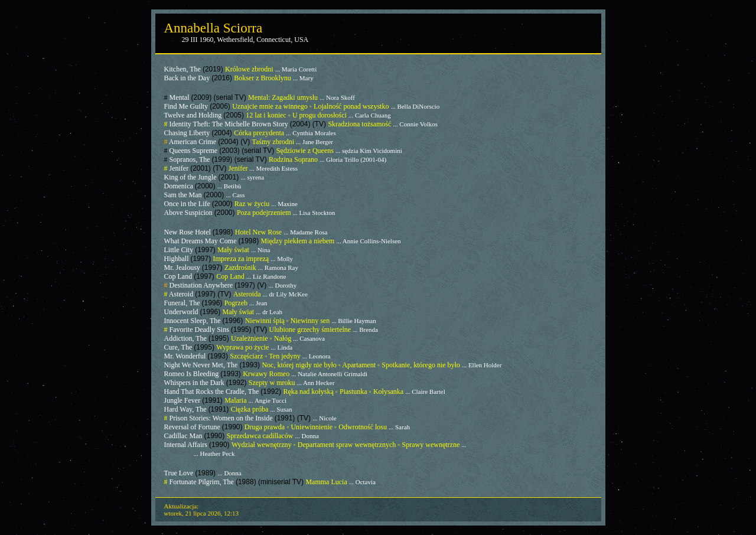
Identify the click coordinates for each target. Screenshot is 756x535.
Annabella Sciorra (214, 28)
